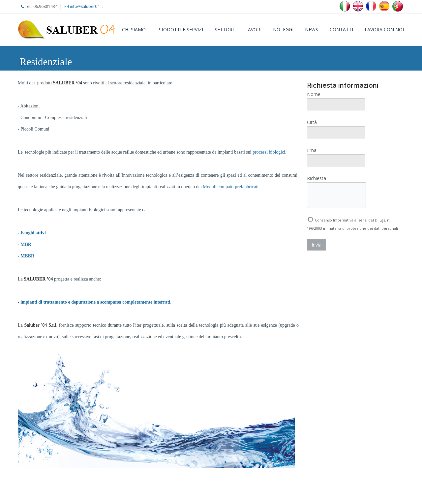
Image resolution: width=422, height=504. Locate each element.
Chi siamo (134, 30)
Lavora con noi (384, 30)
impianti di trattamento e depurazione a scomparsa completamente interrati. (96, 302)
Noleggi (283, 30)
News (312, 30)
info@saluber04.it (86, 6)
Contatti (341, 30)
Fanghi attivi (33, 233)
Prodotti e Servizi (180, 30)
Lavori (253, 30)
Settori (224, 30)
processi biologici (270, 152)
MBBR (27, 256)
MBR (26, 244)
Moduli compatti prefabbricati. (231, 187)
